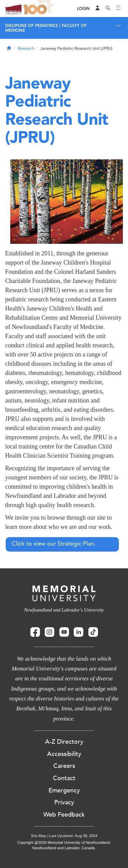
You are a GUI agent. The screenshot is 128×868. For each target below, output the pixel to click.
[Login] (83, 9)
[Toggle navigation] (118, 9)
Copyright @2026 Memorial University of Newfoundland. (64, 842)
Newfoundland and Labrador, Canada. (64, 848)
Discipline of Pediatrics (32, 26)
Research (26, 48)
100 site (39, 9)
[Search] (108, 9)
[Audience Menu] (98, 9)
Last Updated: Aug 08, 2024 (73, 836)
